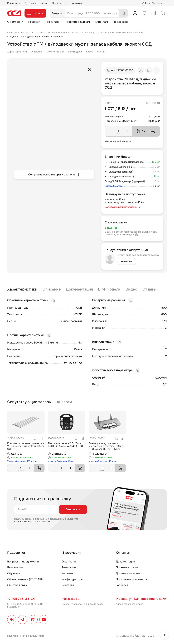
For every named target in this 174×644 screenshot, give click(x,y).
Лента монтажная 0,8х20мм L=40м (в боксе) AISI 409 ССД (65, 445)
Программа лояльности (132, 579)
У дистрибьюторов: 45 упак (103, 461)
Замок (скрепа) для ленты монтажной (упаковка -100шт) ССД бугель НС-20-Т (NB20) (106, 446)
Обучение (14, 573)
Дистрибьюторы (114, 186)
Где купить (52, 22)
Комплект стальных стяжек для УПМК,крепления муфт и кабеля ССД (26, 446)
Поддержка (121, 22)
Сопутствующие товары (29, 402)
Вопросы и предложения (24, 562)
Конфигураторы (72, 579)
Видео (90, 52)
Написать (127, 261)
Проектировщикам (77, 22)
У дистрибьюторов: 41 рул (61, 461)
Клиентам (101, 22)
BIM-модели (75, 52)
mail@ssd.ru (70, 599)
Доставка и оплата (36, 3)
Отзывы (102, 52)
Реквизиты (13, 3)
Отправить (73, 509)
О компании (15, 22)
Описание (37, 52)
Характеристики (17, 52)
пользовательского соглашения (33, 522)
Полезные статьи (127, 567)
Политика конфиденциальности (25, 636)
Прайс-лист (59, 3)
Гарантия (122, 585)
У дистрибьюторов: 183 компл (22, 461)
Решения (34, 22)
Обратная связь (18, 585)
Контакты (76, 3)
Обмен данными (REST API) (25, 579)
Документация (55, 52)
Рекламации (15, 567)
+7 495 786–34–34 (21, 599)
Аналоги (64, 402)
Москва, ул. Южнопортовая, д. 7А (141, 599)
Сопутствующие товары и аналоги (54, 175)
